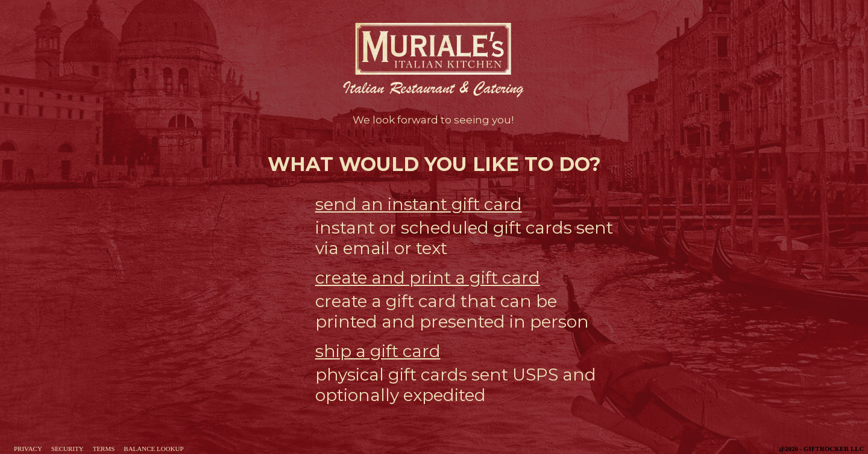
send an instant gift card (419, 204)
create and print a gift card (428, 278)
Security (68, 449)
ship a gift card (378, 351)
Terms (104, 449)
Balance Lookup (153, 449)
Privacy (28, 449)
